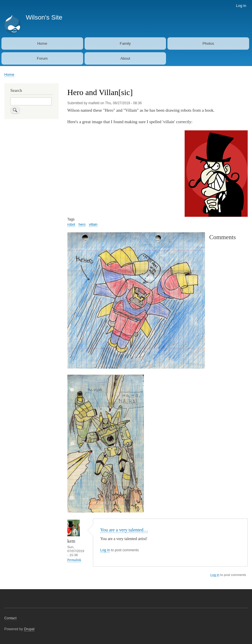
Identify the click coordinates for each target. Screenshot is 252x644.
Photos (208, 43)
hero (82, 225)
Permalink (74, 560)
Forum (42, 58)
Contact (10, 618)
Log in (241, 6)
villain (93, 225)
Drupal (29, 629)
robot (71, 225)
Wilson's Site (44, 17)
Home (42, 43)
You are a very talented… (124, 530)
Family (125, 43)
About (125, 58)
